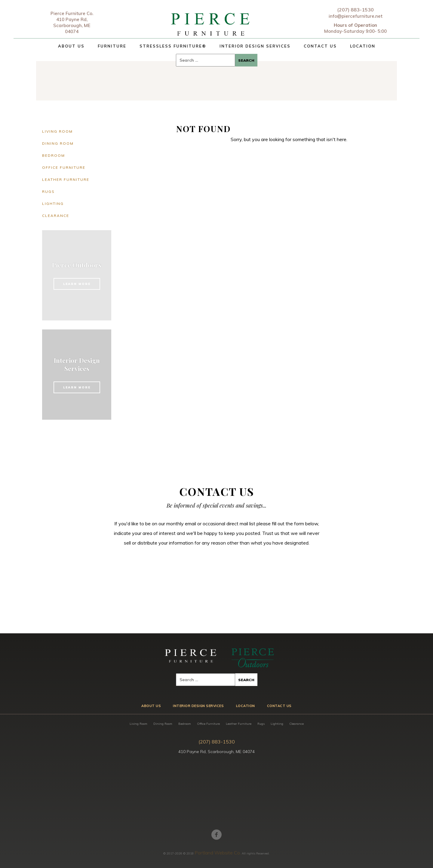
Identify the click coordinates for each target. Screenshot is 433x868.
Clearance (56, 216)
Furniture (112, 46)
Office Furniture (64, 167)
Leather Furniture (66, 179)
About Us (71, 46)
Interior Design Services (255, 46)
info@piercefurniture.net (356, 16)
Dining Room (58, 143)
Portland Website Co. (218, 853)
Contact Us (320, 46)
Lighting (53, 204)
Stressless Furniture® (173, 46)
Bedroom (54, 155)
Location (363, 46)
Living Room (57, 131)
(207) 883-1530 (355, 10)
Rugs (48, 192)
